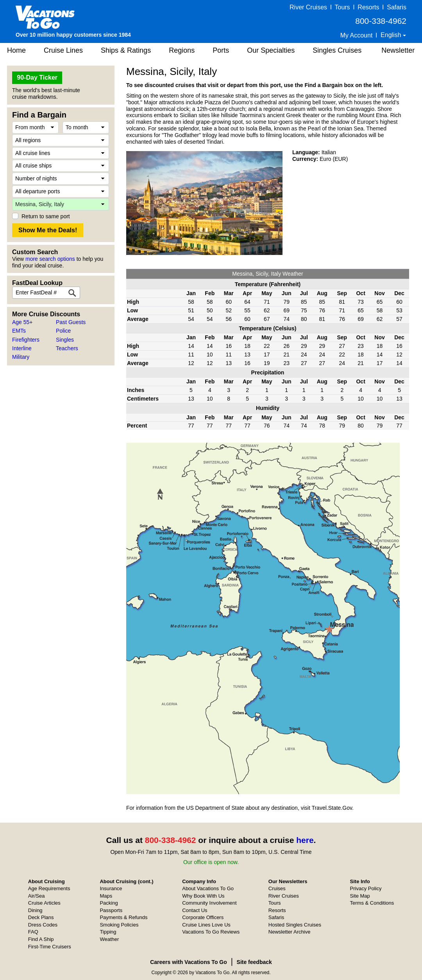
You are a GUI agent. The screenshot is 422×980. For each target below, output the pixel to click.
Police (63, 331)
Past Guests (71, 322)
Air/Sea (37, 896)
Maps (106, 896)
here (305, 840)
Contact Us (195, 910)
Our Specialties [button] (271, 50)
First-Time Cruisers (50, 947)
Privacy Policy (366, 888)
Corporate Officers (203, 917)
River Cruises (308, 7)
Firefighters (26, 340)
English (392, 35)
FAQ (33, 932)
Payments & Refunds (123, 917)
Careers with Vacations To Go (189, 962)
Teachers (67, 348)
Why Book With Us (203, 896)
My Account (357, 35)
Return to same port (46, 216)
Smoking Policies (119, 925)
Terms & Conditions (372, 903)
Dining (35, 910)
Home (16, 50)
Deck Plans (41, 917)
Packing (109, 903)
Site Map (360, 896)
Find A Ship (41, 939)
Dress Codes (43, 925)
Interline (22, 348)
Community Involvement (209, 903)
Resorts (368, 7)
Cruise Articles (44, 903)
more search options (50, 259)
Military (21, 357)
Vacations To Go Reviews (211, 932)
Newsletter (398, 50)
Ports (221, 50)
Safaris (397, 7)
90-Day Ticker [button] (37, 78)
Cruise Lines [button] (63, 50)
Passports (111, 910)
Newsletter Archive (290, 932)
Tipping (108, 932)
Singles (65, 340)
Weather (109, 939)
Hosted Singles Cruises (295, 925)
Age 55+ (22, 322)
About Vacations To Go (208, 888)
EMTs (19, 331)
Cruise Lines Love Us (206, 925)
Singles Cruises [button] (337, 50)
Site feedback (254, 962)
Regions (182, 50)
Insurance (111, 888)
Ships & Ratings (126, 50)
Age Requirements (49, 888)
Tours (342, 7)
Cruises (277, 888)
